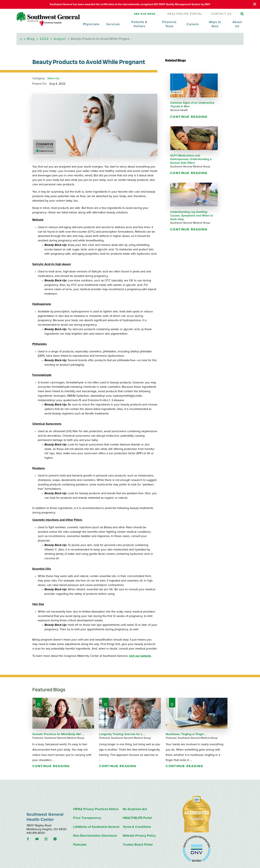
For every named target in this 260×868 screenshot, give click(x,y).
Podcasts (80, 845)
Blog (31, 39)
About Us (237, 24)
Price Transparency (87, 818)
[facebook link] (31, 839)
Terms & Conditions (137, 827)
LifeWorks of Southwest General (96, 827)
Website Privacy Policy (139, 836)
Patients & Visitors (139, 24)
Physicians (91, 24)
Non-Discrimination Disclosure (95, 836)
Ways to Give (215, 24)
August (60, 39)
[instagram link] (49, 839)
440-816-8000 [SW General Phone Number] (145, 14)
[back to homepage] (21, 39)
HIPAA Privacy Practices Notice (96, 809)
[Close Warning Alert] (255, 4)
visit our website (140, 656)
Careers (193, 24)
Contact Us (221, 14)
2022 (44, 39)
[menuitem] (91, 26)
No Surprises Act (135, 809)
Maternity (53, 78)
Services (113, 24)
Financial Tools (169, 24)
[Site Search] (242, 14)
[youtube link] (40, 839)
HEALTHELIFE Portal (185, 14)
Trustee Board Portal (138, 845)
